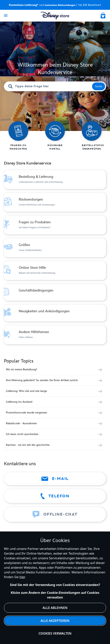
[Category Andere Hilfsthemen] (55, 335)
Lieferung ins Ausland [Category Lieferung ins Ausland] (19, 402)
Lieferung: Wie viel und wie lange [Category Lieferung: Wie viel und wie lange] (26, 391)
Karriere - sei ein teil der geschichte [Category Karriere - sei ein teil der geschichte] (28, 445)
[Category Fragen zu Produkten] (55, 225)
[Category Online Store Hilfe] (55, 271)
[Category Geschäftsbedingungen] (55, 292)
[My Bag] (103, 15)
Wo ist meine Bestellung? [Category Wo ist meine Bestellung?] (21, 369)
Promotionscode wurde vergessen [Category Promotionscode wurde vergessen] (27, 413)
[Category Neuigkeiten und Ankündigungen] (55, 313)
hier (22, 577)
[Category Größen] (55, 248)
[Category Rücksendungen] (55, 202)
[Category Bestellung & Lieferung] (55, 180)
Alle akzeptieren (55, 621)
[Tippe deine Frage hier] (55, 86)
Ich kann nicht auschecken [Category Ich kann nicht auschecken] (22, 434)
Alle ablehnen (55, 608)
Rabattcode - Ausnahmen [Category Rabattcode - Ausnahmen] (21, 423)
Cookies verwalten (55, 633)
